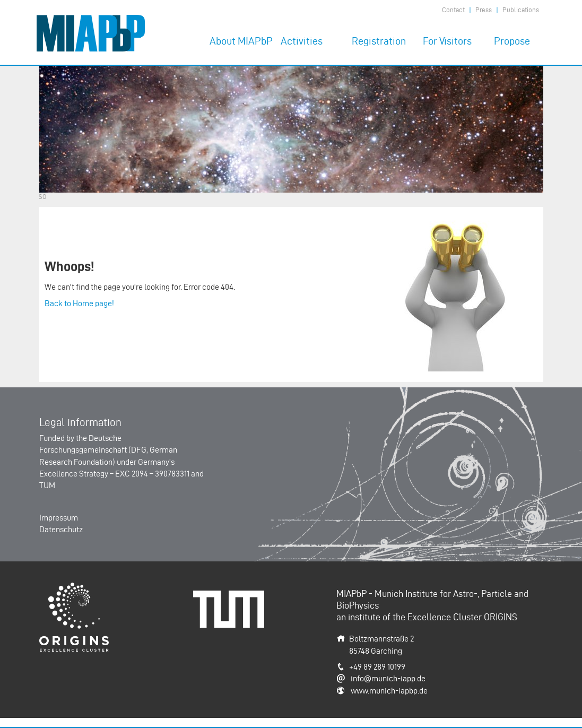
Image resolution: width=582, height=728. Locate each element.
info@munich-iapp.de (388, 678)
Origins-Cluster (66, 588)
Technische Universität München (232, 602)
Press (484, 10)
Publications (521, 10)
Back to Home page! (79, 303)
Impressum (59, 518)
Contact (453, 10)
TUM (47, 485)
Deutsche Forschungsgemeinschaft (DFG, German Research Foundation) (108, 450)
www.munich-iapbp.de (389, 691)
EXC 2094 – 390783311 (152, 474)
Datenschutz (61, 529)
